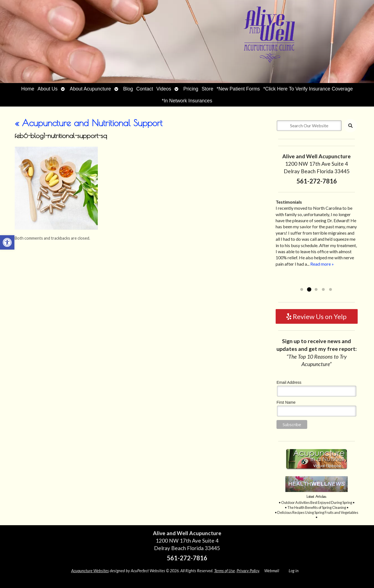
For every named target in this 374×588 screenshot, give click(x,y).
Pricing (191, 89)
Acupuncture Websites (90, 571)
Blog (128, 89)
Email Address (289, 382)
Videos (164, 89)
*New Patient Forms (238, 89)
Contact (145, 89)
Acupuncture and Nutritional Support (89, 123)
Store (208, 89)
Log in (294, 571)
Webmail (272, 571)
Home (28, 89)
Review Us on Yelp (317, 316)
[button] (7, 242)
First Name (286, 402)
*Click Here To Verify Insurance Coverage (308, 89)
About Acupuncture (90, 89)
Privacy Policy (248, 571)
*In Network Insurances (187, 101)
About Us (47, 89)
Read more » (322, 264)
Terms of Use (225, 571)
